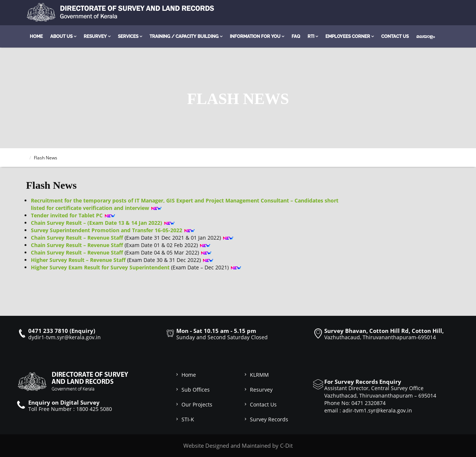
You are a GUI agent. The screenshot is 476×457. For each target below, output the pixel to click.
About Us (61, 36)
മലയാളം (425, 36)
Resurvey (95, 36)
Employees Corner (348, 36)
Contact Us (395, 36)
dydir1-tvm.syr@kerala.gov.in (65, 337)
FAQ (296, 36)
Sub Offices (192, 390)
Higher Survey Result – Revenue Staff (78, 260)
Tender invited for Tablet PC (67, 215)
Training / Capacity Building (184, 36)
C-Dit (286, 445)
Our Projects (193, 404)
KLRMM (256, 375)
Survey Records (266, 419)
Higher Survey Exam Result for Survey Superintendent (100, 267)
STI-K (184, 419)
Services (128, 36)
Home (36, 36)
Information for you (255, 36)
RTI (311, 36)
